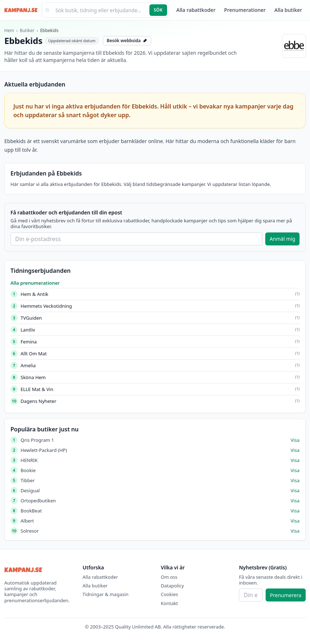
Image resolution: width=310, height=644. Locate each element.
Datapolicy (173, 586)
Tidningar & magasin (106, 594)
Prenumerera (286, 595)
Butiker (27, 30)
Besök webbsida (127, 41)
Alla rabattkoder (196, 10)
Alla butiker (288, 10)
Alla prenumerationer (35, 283)
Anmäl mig (282, 239)
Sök (158, 10)
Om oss (169, 577)
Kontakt (170, 603)
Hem (9, 30)
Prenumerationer (245, 10)
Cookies (170, 594)
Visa (295, 440)
